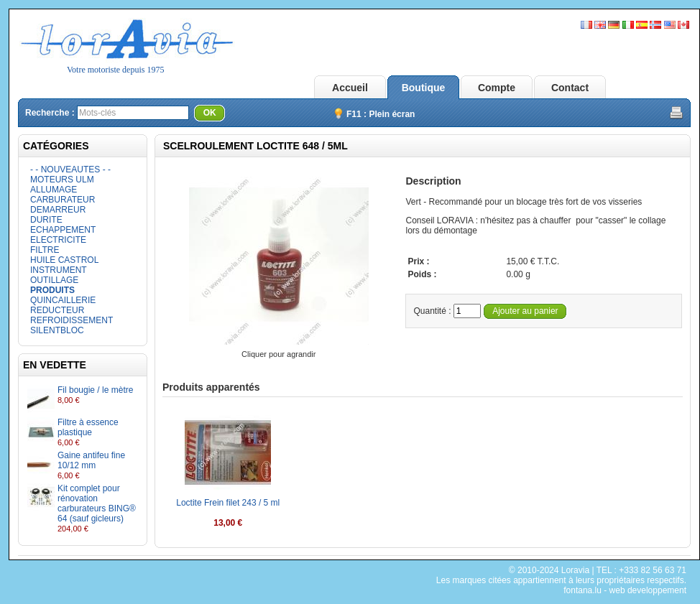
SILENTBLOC (57, 330)
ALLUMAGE (54, 190)
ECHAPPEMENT (63, 230)
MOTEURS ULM (62, 180)
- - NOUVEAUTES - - (70, 169)
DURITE (46, 220)
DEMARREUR (58, 210)
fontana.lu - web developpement (625, 590)
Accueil (350, 88)
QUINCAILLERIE (63, 300)
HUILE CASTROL (64, 260)
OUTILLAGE (54, 280)
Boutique (424, 88)
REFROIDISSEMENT (72, 320)
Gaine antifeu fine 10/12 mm (91, 460)
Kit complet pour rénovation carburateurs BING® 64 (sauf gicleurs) (97, 503)
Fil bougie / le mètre (95, 390)
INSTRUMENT (59, 270)
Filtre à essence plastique (88, 427)
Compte (497, 88)
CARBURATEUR (63, 200)
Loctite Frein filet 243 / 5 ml (228, 503)
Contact (570, 88)
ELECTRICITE (58, 240)
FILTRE (45, 250)
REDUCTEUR (57, 310)
